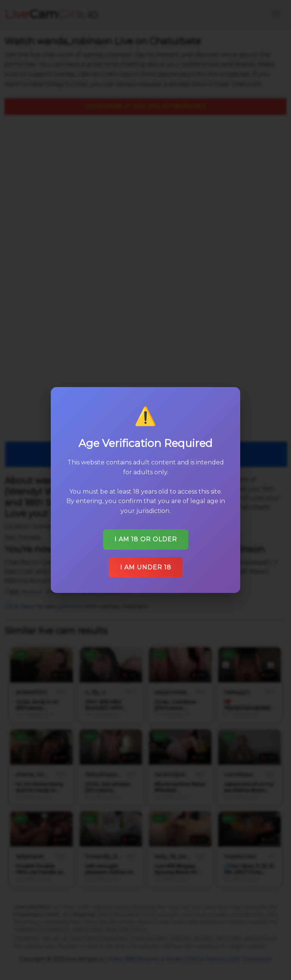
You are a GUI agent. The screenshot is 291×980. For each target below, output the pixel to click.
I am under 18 (146, 567)
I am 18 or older (146, 539)
